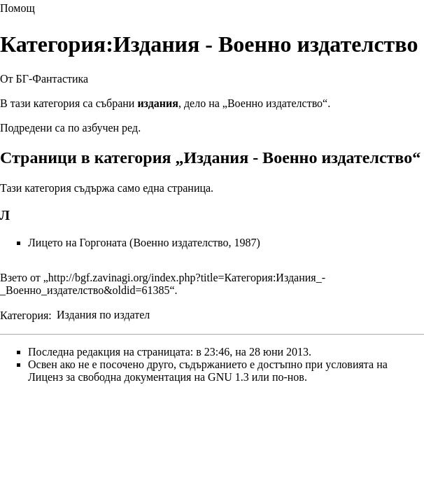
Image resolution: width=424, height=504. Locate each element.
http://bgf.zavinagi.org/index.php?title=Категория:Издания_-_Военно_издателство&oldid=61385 (163, 284)
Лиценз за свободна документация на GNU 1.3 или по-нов (166, 377)
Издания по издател (103, 315)
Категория (24, 315)
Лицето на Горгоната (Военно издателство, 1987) (144, 243)
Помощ (17, 8)
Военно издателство (275, 103)
